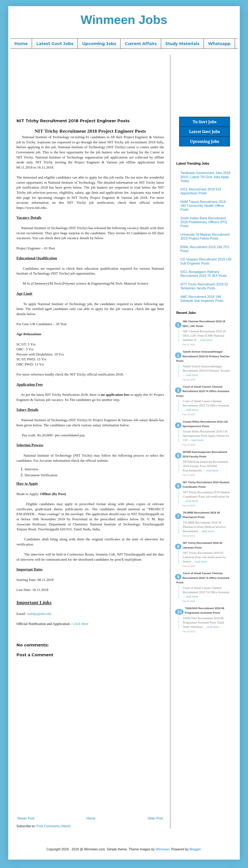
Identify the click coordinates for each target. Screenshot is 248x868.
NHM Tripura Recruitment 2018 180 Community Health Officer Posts (203, 206)
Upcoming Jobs (99, 44)
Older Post (155, 818)
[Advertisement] (90, 84)
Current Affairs (141, 44)
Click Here (81, 624)
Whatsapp (219, 44)
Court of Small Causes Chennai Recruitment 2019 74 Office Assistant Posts (203, 391)
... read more (205, 340)
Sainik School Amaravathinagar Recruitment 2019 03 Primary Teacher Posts (203, 356)
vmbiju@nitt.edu (39, 614)
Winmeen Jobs (124, 20)
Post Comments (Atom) (53, 826)
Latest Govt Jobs (55, 44)
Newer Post (26, 818)
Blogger (195, 849)
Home (21, 44)
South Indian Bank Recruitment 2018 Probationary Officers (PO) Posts (204, 222)
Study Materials (182, 44)
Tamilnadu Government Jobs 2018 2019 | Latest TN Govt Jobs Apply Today (205, 177)
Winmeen (163, 849)
